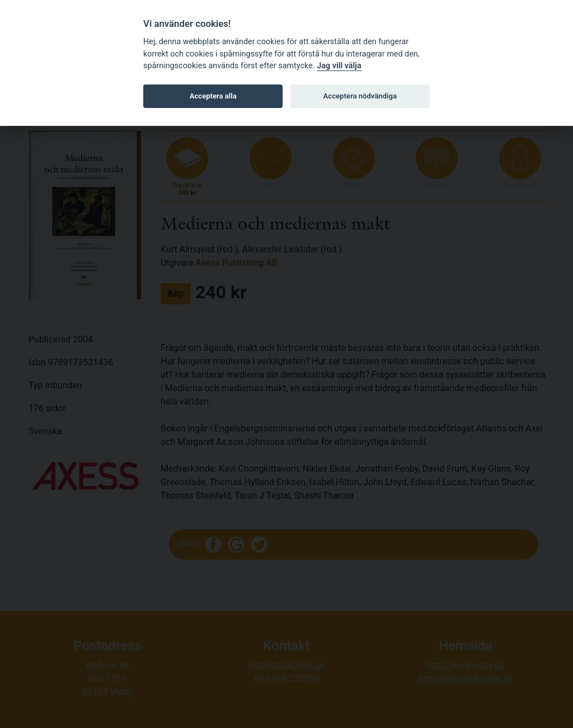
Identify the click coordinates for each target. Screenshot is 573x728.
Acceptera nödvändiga (360, 96)
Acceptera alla (213, 96)
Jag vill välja (339, 66)
